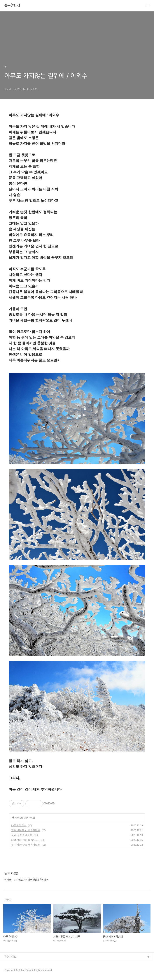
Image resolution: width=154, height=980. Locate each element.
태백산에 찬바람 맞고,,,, (25, 840)
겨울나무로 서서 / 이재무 (26, 830)
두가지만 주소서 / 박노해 (26, 845)
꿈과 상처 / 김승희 (22, 835)
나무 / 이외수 (19, 825)
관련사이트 (10, 957)
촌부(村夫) (12, 5)
